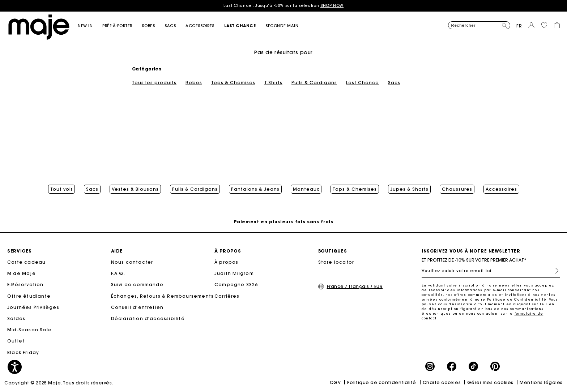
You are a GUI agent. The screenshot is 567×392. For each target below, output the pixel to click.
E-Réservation (25, 285)
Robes (194, 83)
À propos (227, 262)
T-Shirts (273, 83)
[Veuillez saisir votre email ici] (491, 271)
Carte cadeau (26, 262)
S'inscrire (554, 271)
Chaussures (457, 189)
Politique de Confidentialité (517, 299)
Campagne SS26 (236, 285)
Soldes (16, 318)
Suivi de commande (137, 285)
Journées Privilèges (33, 307)
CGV (335, 382)
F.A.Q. (118, 273)
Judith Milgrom (234, 273)
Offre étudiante (29, 296)
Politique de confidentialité (382, 382)
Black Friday (23, 352)
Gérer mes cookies (490, 382)
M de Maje (22, 273)
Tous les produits (154, 83)
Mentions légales (541, 382)
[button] (90, 26)
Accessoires (501, 189)
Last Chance (363, 83)
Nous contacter (132, 262)
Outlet (16, 341)
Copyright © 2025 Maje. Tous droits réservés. (59, 383)
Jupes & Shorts (409, 189)
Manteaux (306, 189)
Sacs (394, 83)
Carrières (227, 296)
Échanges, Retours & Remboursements (163, 296)
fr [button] (519, 26)
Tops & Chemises (233, 83)
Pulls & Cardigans (314, 83)
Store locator (336, 262)
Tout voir (61, 189)
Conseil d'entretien (137, 307)
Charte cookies (442, 382)
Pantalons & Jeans (255, 189)
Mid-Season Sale (29, 330)
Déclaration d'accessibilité (148, 318)
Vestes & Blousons (135, 189)
